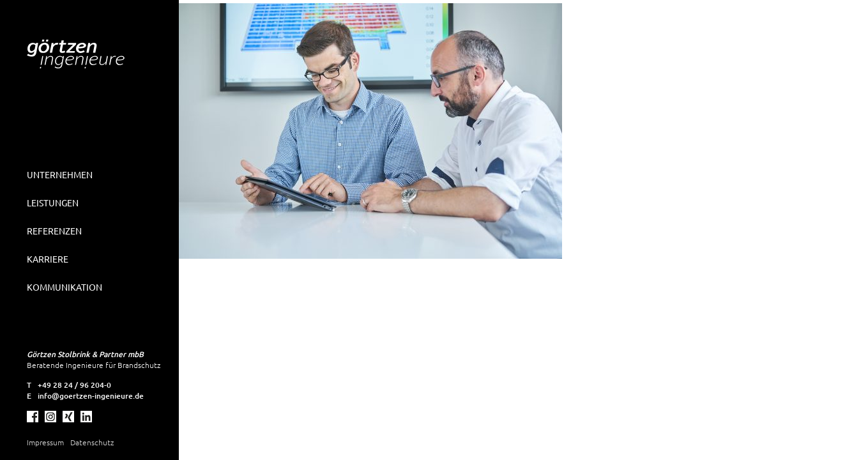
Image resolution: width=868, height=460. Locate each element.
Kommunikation (65, 287)
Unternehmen (60, 174)
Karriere (48, 259)
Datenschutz (92, 442)
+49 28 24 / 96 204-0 (74, 385)
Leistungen (53, 203)
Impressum (45, 442)
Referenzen (54, 231)
